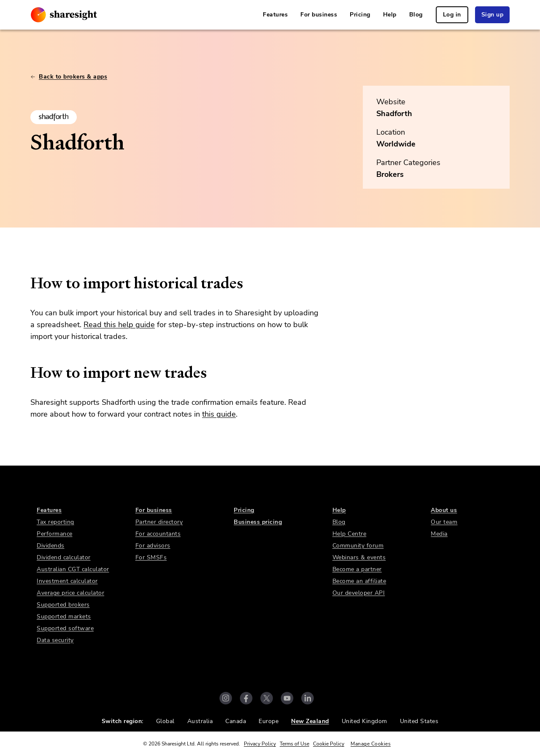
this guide (219, 414)
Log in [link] (452, 15)
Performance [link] (55, 534)
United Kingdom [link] (364, 721)
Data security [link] (55, 640)
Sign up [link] (493, 15)
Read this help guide (119, 325)
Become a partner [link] (357, 569)
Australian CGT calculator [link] (73, 569)
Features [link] (275, 15)
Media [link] (439, 534)
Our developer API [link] (359, 593)
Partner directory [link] (159, 522)
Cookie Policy (329, 744)
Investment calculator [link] (67, 581)
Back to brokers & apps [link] (69, 77)
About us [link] (444, 510)
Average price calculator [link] (70, 593)
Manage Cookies (371, 744)
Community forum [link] (358, 546)
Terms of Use (294, 744)
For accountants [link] (158, 534)
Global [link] (165, 721)
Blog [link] (416, 15)
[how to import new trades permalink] (26, 373)
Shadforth (394, 114)
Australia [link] (200, 721)
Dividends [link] (51, 546)
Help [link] (390, 15)
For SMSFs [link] (151, 557)
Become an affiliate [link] (359, 581)
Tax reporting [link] (55, 522)
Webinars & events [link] (359, 557)
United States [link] (419, 721)
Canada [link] (236, 721)
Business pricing (258, 522)
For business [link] (319, 15)
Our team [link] (444, 522)
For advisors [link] (153, 546)
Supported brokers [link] (63, 605)
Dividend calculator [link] (64, 557)
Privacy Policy (260, 744)
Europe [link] (269, 721)
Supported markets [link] (64, 616)
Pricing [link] (360, 15)
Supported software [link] (65, 628)
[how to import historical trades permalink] (26, 283)
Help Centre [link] (350, 534)
